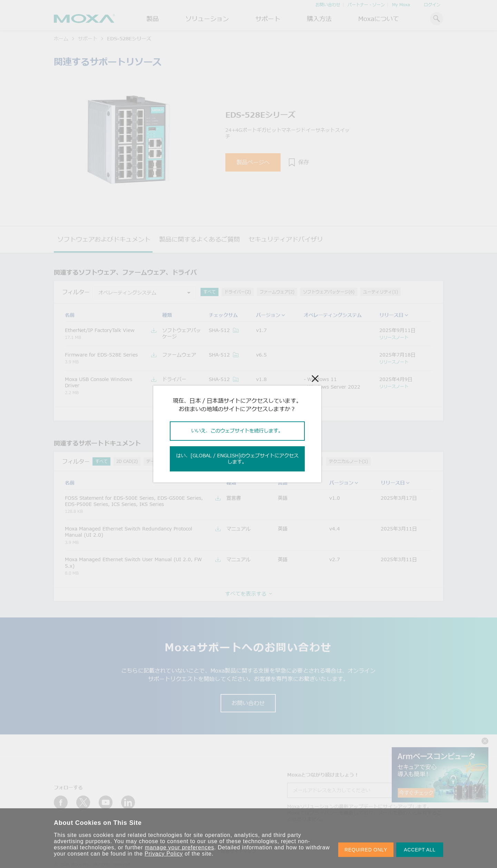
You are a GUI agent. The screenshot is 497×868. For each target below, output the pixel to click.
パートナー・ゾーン (366, 5)
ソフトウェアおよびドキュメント (104, 239)
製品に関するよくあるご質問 (199, 239)
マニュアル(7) (226, 461)
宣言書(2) (195, 461)
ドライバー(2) (238, 292)
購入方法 (319, 19)
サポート (268, 19)
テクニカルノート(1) (348, 461)
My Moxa (401, 5)
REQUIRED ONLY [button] (366, 850)
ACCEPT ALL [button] (420, 850)
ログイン (432, 5)
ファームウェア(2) (277, 292)
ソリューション (207, 19)
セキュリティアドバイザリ (286, 239)
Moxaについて (379, 19)
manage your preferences (180, 847)
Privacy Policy (164, 854)
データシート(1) (162, 461)
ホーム (61, 38)
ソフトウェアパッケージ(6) (329, 292)
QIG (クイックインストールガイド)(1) (284, 461)
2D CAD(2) (127, 461)
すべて (209, 292)
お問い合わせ (328, 5)
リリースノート (394, 337)
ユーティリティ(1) (381, 292)
